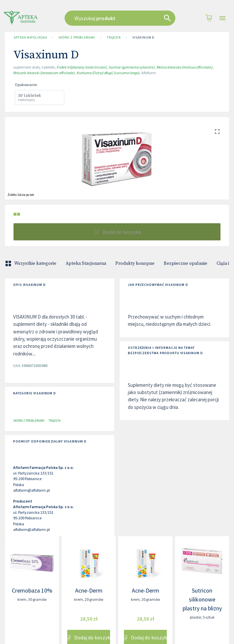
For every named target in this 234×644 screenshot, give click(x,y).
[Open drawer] (222, 18)
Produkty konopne (135, 263)
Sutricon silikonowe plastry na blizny (202, 599)
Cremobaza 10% (32, 590)
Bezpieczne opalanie (186, 263)
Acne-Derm (89, 590)
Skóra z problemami (77, 38)
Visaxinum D (143, 38)
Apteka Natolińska (30, 38)
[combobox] (120, 18)
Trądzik (114, 38)
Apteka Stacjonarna (86, 263)
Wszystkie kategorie (31, 263)
